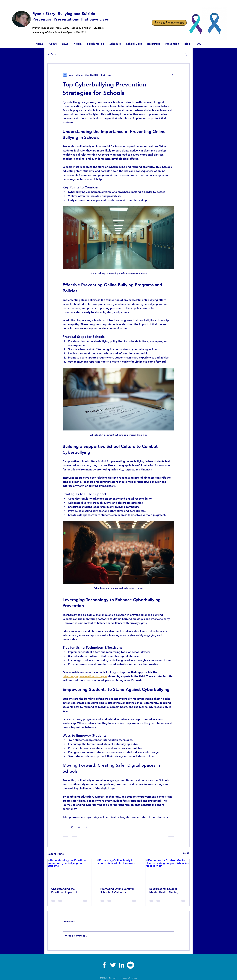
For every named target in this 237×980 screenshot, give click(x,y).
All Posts (52, 54)
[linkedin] (122, 965)
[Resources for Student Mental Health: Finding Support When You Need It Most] (168, 871)
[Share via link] (86, 827)
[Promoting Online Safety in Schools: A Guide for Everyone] (119, 871)
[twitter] (113, 965)
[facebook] (104, 965)
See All (186, 853)
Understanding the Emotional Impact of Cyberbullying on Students (68, 891)
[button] (186, 54)
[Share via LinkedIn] (79, 827)
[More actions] (173, 75)
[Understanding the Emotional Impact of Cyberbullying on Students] (69, 871)
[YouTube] (130, 965)
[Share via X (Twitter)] (71, 827)
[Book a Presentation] (169, 23)
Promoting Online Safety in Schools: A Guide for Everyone (117, 891)
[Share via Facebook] (64, 827)
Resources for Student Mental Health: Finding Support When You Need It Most (166, 891)
